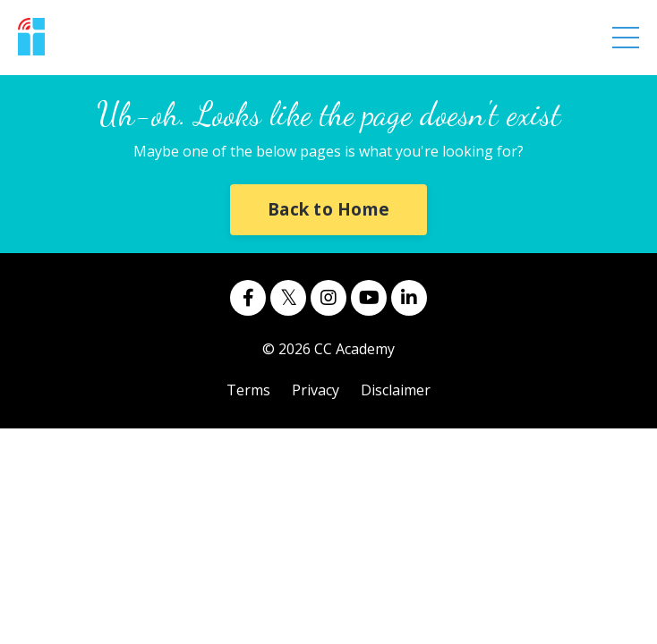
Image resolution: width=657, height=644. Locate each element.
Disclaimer (396, 390)
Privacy (316, 390)
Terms (248, 390)
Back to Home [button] (328, 209)
